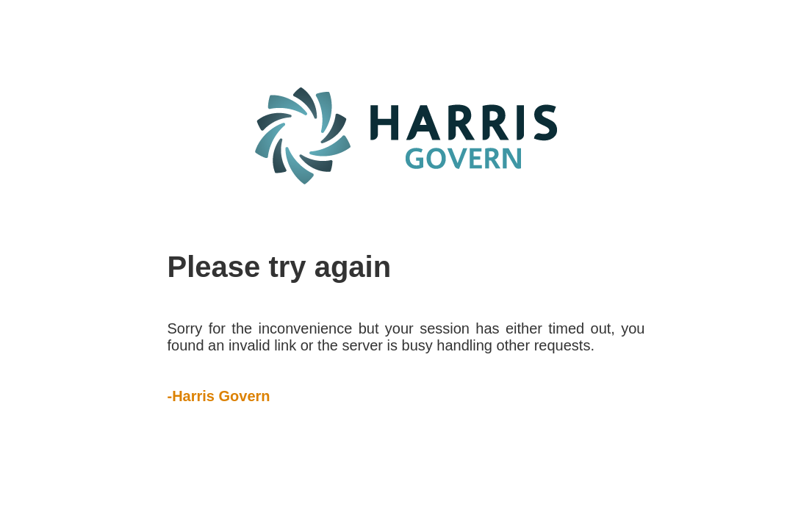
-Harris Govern (219, 396)
